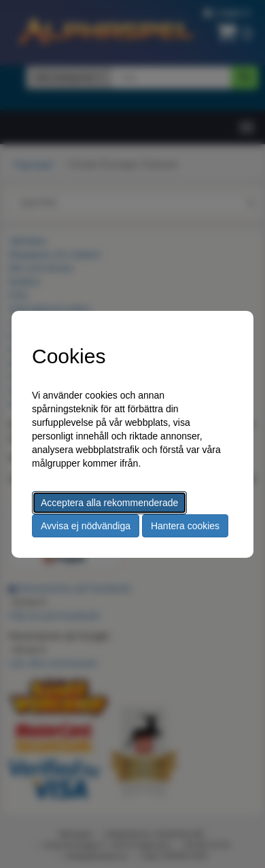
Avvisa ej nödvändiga (86, 526)
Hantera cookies (185, 526)
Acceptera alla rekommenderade (109, 503)
